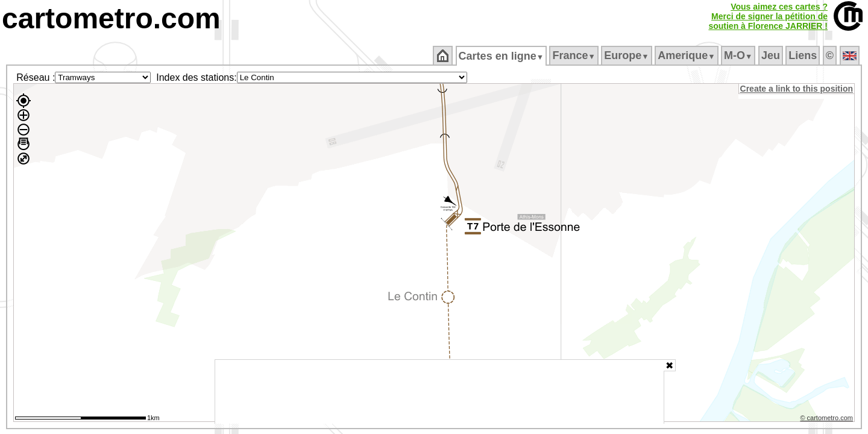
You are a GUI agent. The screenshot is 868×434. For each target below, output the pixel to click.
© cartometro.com (828, 420)
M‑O (739, 55)
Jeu (771, 55)
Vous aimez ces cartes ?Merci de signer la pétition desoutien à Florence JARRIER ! (768, 16)
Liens (804, 55)
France (575, 55)
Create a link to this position (797, 89)
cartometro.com (111, 18)
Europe (627, 55)
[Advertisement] (439, 392)
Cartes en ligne (502, 56)
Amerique (687, 55)
